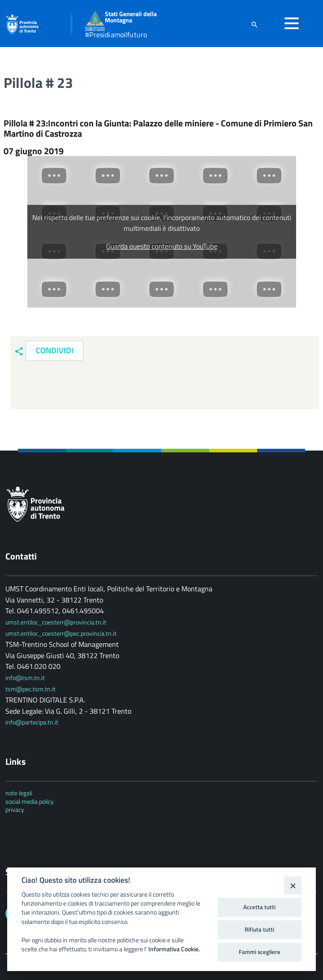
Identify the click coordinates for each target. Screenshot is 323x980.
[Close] (293, 885)
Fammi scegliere (260, 952)
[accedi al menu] (292, 23)
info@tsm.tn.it (26, 678)
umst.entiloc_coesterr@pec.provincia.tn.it (61, 633)
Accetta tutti (259, 907)
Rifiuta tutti (259, 929)
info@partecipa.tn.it (32, 722)
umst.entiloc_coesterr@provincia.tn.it (56, 622)
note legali (19, 793)
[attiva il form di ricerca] (254, 24)
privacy (15, 809)
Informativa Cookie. (174, 949)
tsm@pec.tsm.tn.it (30, 689)
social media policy (30, 801)
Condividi (55, 350)
